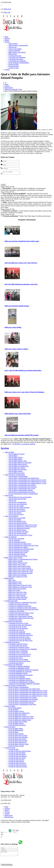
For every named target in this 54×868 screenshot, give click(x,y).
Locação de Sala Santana (16, 762)
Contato (7, 70)
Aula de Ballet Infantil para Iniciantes (20, 463)
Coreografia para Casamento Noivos (20, 655)
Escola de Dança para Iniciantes (18, 738)
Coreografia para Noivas (12, 643)
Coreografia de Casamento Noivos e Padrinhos (23, 650)
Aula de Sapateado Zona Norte (18, 556)
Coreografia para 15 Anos (16, 631)
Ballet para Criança (14, 591)
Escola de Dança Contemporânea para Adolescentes (24, 689)
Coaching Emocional (11, 601)
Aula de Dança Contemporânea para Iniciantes (23, 487)
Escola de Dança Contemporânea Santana (21, 703)
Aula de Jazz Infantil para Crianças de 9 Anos (22, 527)
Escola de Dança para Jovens (17, 739)
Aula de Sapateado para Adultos (18, 548)
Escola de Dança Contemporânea (19, 688)
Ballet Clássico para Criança (17, 565)
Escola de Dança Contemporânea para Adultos (23, 698)
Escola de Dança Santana (16, 746)
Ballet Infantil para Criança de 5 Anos (20, 586)
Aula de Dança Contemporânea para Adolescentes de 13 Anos (27, 480)
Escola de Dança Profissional (17, 743)
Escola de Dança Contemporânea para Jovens (22, 701)
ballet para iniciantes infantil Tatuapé (17, 306)
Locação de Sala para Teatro (17, 758)
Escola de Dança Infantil (16, 734)
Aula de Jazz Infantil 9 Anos (17, 522)
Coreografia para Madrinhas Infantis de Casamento (24, 684)
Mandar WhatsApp (7, 866)
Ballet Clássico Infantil (15, 562)
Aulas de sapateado (14, 51)
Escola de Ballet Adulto (16, 729)
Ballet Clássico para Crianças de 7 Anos (21, 572)
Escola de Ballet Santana (16, 724)
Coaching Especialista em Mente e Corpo (21, 613)
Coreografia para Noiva (16, 658)
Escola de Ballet (13, 710)
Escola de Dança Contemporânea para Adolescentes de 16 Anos (28, 695)
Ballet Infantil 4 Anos (15, 584)
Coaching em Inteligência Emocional (20, 606)
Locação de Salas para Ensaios (18, 767)
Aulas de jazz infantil (15, 49)
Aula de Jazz (12, 501)
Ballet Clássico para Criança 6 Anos (19, 567)
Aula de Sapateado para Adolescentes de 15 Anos (23, 546)
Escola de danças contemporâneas (19, 63)
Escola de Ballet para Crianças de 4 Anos (21, 717)
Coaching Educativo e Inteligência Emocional (22, 603)
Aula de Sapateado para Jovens (18, 553)
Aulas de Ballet (9, 453)
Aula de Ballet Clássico (16, 458)
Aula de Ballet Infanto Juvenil (18, 465)
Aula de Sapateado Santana (17, 555)
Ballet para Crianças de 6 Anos (18, 577)
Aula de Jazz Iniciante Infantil (18, 534)
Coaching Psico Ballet (15, 620)
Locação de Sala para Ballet (17, 753)
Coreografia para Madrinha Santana (19, 679)
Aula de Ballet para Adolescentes (19, 467)
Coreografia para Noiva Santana (18, 660)
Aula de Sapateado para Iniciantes (19, 551)
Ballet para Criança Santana (17, 596)
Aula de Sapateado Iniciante (17, 543)
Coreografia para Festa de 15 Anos (19, 638)
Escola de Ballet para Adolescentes (19, 714)
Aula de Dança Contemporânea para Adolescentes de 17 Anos (27, 484)
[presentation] (15, 181)
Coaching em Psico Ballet (16, 612)
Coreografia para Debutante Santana (19, 634)
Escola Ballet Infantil (15, 708)
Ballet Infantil (9, 579)
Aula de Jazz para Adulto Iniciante (19, 508)
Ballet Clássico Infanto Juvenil (18, 563)
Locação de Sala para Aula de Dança (20, 752)
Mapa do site (9, 816)
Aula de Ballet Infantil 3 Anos (18, 461)
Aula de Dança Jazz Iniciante (17, 499)
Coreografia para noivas (16, 59)
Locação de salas (14, 68)
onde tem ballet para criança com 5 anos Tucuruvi (21, 263)
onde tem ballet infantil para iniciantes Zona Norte (21, 285)
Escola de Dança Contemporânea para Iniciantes (23, 700)
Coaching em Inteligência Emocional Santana (22, 608)
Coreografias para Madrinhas (13, 665)
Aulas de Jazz (9, 496)
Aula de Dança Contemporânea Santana (21, 491)
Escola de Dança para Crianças (18, 736)
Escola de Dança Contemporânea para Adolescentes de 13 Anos (28, 691)
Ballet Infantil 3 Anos (15, 582)
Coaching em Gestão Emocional (18, 605)
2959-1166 (7, 12)
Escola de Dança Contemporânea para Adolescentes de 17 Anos (28, 696)
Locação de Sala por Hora (16, 760)
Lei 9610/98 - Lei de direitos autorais (24, 445)
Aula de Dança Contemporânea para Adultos (22, 486)
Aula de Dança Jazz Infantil (17, 518)
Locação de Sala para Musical (18, 757)
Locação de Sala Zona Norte (17, 764)
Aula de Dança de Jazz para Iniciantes (20, 498)
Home (6, 37)
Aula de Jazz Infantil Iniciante (18, 524)
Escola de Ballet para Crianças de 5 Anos (21, 719)
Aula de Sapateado (14, 541)
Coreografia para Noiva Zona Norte (19, 662)
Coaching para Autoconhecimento (19, 615)
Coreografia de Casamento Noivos (19, 648)
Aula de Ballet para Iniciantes (17, 470)
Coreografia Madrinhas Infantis (18, 674)
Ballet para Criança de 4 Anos (18, 593)
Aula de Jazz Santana (15, 513)
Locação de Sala (13, 750)
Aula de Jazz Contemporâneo (17, 503)
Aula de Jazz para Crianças (17, 510)
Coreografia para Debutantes (13, 622)
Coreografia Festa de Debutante (18, 629)
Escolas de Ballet (10, 707)
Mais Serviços (9, 818)
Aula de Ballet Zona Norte (17, 473)
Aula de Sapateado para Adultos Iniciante (21, 549)
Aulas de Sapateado (11, 537)
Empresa (7, 38)
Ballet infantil (13, 54)
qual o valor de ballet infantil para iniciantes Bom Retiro (23, 371)
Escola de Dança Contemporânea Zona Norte (22, 705)
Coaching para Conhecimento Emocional (21, 619)
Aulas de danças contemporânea (18, 45)
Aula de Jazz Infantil (15, 520)
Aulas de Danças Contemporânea (15, 475)
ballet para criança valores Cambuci (16, 350)
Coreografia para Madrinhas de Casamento (22, 682)
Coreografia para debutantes (17, 57)
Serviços (7, 42)
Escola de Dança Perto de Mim (18, 741)
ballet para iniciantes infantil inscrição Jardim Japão (22, 242)
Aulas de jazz (12, 47)
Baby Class (12, 581)
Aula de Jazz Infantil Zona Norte (18, 532)
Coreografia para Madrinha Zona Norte (20, 681)
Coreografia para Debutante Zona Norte (21, 636)
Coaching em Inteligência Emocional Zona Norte (23, 610)
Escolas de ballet (14, 64)
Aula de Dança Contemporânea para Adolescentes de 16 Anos (27, 482)
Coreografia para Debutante (17, 632)
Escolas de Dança (10, 727)
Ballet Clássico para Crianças (14, 558)
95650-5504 (7, 9)
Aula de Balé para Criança (16, 454)
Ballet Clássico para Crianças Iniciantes (21, 574)
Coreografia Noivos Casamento (18, 653)
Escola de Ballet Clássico (16, 712)
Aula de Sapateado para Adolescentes (20, 544)
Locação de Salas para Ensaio (17, 765)
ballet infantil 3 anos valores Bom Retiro (18, 414)
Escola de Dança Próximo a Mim (19, 745)
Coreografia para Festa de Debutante (20, 639)
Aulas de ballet (13, 44)
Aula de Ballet (13, 456)
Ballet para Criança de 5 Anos (18, 594)
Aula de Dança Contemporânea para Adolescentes (24, 479)
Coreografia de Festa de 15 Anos (18, 624)
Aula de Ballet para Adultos (17, 468)
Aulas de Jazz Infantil (11, 517)
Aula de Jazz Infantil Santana (17, 530)
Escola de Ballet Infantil (16, 731)
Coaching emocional (15, 56)
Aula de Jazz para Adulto (16, 506)
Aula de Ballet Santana (15, 472)
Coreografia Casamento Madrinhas (19, 667)
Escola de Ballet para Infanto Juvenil (20, 720)
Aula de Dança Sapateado (16, 539)
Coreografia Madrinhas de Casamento (20, 672)
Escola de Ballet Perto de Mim (18, 722)
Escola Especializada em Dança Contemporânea (23, 494)
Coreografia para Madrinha (17, 677)
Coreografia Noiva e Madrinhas (18, 651)
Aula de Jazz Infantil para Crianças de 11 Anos (23, 525)
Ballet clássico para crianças (17, 52)
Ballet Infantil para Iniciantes (17, 589)
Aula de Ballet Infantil (15, 460)
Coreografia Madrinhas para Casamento (21, 676)
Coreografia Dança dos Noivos (18, 646)
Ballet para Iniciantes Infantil (17, 600)
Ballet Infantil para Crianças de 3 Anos (20, 587)
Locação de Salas (10, 748)
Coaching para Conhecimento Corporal (20, 617)
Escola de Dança (13, 733)
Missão (7, 40)
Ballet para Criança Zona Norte (18, 598)
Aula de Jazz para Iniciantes (17, 511)
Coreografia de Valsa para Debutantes (20, 625)
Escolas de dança (14, 66)
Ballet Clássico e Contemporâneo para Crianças (23, 560)
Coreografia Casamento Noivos (18, 644)
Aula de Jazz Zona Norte (16, 515)
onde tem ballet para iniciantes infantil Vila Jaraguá (22, 436)
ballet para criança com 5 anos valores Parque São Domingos (24, 393)
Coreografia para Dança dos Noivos (19, 657)
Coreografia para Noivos (16, 663)
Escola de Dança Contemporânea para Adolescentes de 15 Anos (28, 693)
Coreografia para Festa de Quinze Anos (20, 641)
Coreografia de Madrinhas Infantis (19, 669)
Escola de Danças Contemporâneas (15, 686)
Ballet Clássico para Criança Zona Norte (21, 570)
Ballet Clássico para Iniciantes (18, 575)
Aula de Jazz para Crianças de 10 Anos (20, 536)
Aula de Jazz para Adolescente (18, 505)
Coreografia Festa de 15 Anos (17, 627)
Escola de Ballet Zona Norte (17, 726)
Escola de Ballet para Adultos (17, 715)
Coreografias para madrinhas (17, 61)
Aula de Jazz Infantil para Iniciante (19, 529)
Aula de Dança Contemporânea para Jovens (22, 489)
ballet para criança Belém (13, 328)
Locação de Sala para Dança (17, 755)
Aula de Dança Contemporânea (18, 477)
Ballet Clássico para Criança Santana (20, 568)
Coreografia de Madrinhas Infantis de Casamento (23, 670)
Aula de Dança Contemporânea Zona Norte (22, 492)
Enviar (3, 185)
